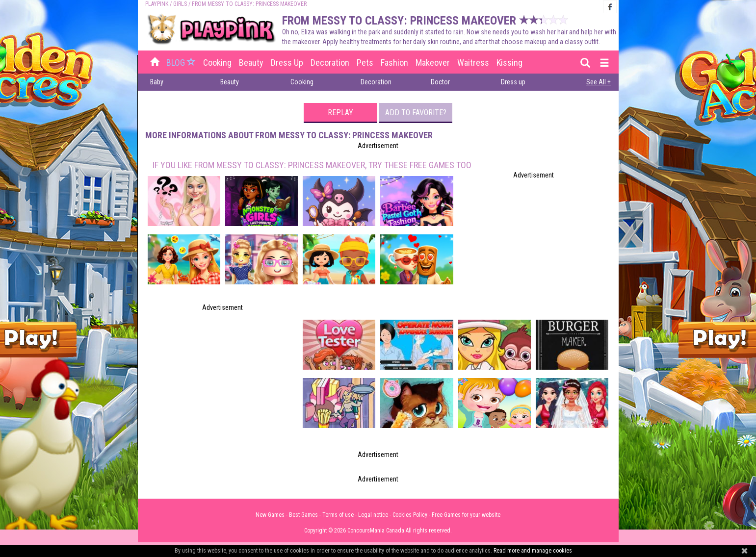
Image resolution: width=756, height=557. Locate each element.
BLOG (182, 63)
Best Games (303, 515)
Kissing (509, 63)
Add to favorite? (416, 113)
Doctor (440, 82)
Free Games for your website (466, 515)
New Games (270, 515)
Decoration (330, 63)
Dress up (287, 63)
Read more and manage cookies (533, 551)
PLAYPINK (157, 4)
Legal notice (373, 515)
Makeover (433, 63)
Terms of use (338, 515)
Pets (365, 63)
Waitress (473, 63)
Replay (340, 113)
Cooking (217, 63)
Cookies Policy (410, 515)
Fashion (394, 63)
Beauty (251, 63)
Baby (157, 82)
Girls (180, 4)
